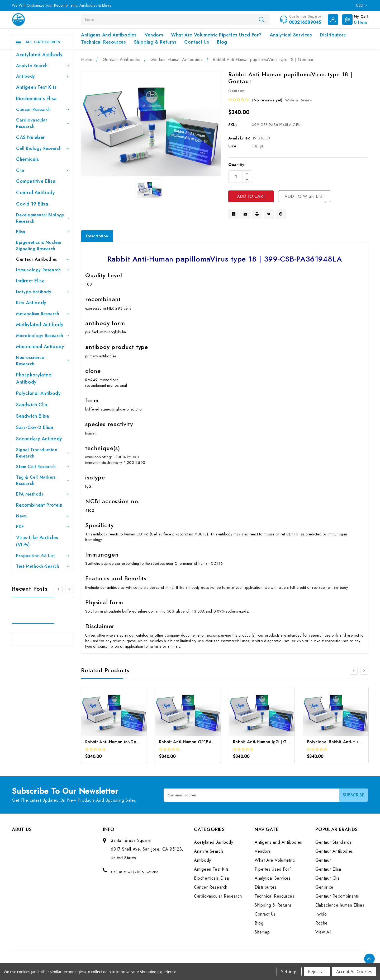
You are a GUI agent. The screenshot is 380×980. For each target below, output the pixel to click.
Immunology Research (42, 270)
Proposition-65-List (42, 556)
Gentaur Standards (333, 842)
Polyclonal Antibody (38, 393)
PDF (42, 527)
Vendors (154, 35)
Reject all (317, 972)
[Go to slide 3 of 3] (59, 589)
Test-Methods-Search (42, 566)
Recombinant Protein (39, 505)
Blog (222, 42)
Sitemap (262, 932)
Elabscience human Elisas (340, 905)
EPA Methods (42, 494)
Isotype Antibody (42, 292)
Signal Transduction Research (42, 453)
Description (97, 236)
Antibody (42, 76)
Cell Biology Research (42, 148)
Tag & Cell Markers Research (42, 480)
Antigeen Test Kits (36, 87)
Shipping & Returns (155, 42)
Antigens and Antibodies (109, 35)
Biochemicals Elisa (36, 99)
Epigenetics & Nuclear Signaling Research (42, 246)
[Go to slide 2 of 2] (354, 671)
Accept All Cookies (354, 972)
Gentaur (323, 860)
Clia (42, 170)
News (42, 516)
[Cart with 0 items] (354, 19)
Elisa (42, 232)
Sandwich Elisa (32, 416)
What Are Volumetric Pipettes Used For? (216, 35)
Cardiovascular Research (42, 123)
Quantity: (237, 165)
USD (361, 5)
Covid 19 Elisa (32, 204)
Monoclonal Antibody (40, 347)
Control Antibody (36, 193)
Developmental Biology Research (42, 218)
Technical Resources (103, 42)
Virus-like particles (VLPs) (37, 541)
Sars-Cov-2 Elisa (35, 427)
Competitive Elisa (36, 181)
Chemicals (27, 159)
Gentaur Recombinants (337, 896)
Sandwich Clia (32, 405)
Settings (289, 972)
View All (323, 932)
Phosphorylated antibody (34, 378)
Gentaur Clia (327, 878)
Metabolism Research (42, 314)
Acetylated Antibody (39, 55)
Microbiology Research (42, 336)
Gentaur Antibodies (42, 259)
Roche (322, 923)
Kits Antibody (31, 303)
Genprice (324, 887)
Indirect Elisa (30, 281)
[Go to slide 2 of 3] (69, 589)
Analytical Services (291, 35)
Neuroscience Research (42, 361)
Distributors (333, 35)
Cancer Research (42, 109)
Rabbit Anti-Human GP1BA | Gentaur (196, 742)
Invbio (321, 914)
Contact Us (197, 42)
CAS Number (30, 137)
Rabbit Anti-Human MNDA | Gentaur (121, 742)
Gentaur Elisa (328, 869)
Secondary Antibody (39, 439)
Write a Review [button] (299, 100)
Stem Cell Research (42, 467)
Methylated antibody (40, 325)
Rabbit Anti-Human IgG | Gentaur (266, 742)
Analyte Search (42, 66)
